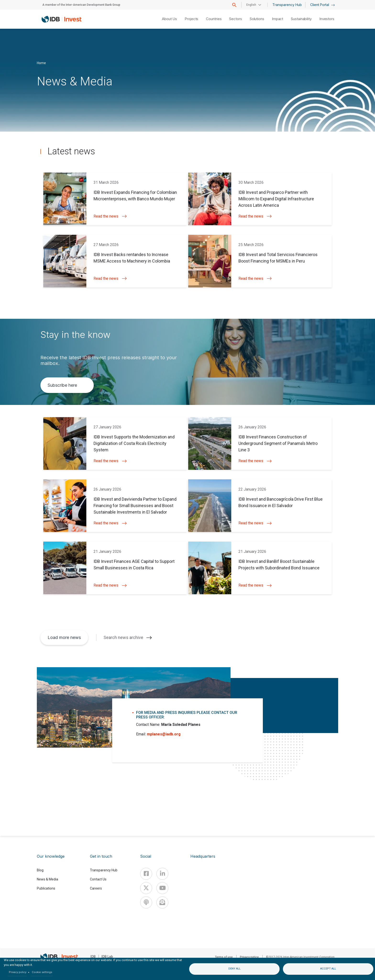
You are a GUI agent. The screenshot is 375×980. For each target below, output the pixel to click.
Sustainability (301, 19)
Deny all (234, 969)
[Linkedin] (162, 874)
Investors (327, 19)
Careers (96, 888)
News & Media (47, 879)
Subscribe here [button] (62, 385)
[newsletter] (162, 902)
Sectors (235, 19)
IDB (93, 957)
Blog (40, 870)
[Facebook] (146, 874)
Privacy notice (249, 957)
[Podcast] (146, 902)
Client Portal (323, 5)
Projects (191, 19)
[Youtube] (162, 888)
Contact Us (98, 879)
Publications (46, 888)
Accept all (328, 969)
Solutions (257, 19)
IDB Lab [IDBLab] (107, 957)
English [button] (251, 5)
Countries (214, 19)
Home (41, 63)
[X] (146, 888)
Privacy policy (18, 972)
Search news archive (123, 637)
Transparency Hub (287, 5)
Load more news (64, 637)
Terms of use (224, 957)
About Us (169, 19)
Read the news (110, 216)
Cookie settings (42, 972)
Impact (278, 19)
